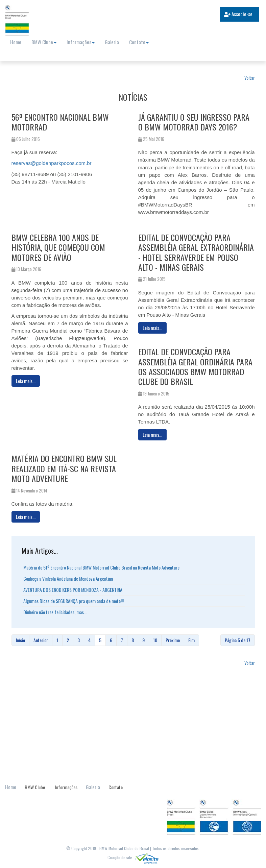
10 (155, 640)
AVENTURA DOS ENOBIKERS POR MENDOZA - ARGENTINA (73, 590)
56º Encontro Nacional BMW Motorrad (60, 122)
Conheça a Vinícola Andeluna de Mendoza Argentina (68, 578)
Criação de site (133, 857)
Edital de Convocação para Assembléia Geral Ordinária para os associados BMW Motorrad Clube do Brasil (195, 366)
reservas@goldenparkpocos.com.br (52, 163)
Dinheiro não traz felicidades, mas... (55, 612)
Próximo (173, 640)
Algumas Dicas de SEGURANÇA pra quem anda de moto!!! (74, 601)
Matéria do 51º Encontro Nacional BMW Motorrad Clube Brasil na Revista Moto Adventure (101, 567)
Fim (191, 640)
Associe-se (238, 14)
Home (16, 42)
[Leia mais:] (26, 381)
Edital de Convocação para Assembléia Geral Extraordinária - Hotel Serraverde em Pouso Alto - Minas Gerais (196, 252)
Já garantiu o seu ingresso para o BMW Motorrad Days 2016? (194, 122)
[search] (183, 15)
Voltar (250, 78)
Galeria (112, 42)
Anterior (41, 640)
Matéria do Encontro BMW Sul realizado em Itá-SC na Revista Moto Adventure (64, 468)
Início (20, 640)
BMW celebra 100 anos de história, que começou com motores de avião (58, 247)
